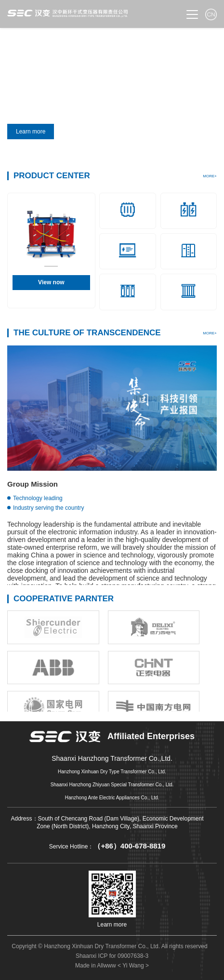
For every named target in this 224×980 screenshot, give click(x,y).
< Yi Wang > (133, 966)
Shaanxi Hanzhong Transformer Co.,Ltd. (112, 759)
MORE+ (210, 176)
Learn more (34, 132)
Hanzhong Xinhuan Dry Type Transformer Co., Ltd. (112, 772)
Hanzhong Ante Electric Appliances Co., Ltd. (112, 798)
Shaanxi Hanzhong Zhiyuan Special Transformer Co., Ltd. (112, 785)
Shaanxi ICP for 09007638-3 (112, 956)
